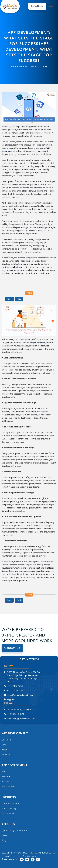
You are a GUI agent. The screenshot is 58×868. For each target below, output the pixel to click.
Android (6, 777)
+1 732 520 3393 (15, 691)
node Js (6, 755)
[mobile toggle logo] (51, 6)
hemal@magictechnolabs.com (21, 719)
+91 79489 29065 (15, 686)
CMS (4, 745)
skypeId (11, 700)
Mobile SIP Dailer (11, 804)
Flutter (5, 782)
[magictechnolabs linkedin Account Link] (22, 860)
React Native (8, 787)
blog (4, 841)
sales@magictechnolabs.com (21, 695)
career (5, 836)
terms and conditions (27, 856)
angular (6, 750)
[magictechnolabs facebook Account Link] (33, 860)
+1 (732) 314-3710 (16, 714)
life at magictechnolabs (14, 831)
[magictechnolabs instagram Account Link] (38, 860)
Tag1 (9, 299)
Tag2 (19, 299)
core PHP (7, 740)
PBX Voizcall (8, 814)
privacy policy (9, 856)
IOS (3, 772)
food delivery (9, 809)
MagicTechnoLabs (31, 853)
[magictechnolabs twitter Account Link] (27, 860)
